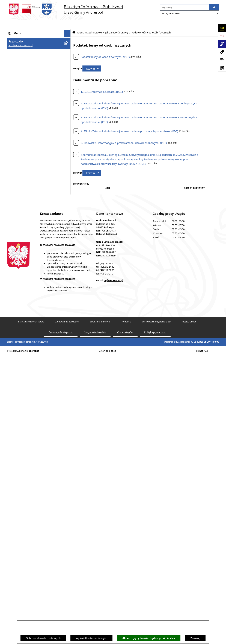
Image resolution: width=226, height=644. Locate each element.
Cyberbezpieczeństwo (22, 472)
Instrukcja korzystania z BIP (25, 392)
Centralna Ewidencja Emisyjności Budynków (35, 486)
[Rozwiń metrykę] (92, 59)
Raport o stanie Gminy (22, 459)
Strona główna (17, 31)
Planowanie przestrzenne (24, 466)
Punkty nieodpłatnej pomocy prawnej (31, 503)
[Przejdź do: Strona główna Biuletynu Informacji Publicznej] (74, 23)
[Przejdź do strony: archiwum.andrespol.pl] (222, 52)
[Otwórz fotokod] (222, 68)
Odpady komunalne (21, 419)
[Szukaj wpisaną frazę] (214, 7)
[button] (68, 44)
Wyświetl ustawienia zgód (91, 638)
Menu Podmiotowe (20, 44)
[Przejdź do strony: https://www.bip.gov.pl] (222, 36)
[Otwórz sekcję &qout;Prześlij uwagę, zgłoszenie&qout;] (222, 60)
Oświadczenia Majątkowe (24, 433)
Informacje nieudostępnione (26, 439)
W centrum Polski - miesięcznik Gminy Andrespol (32, 494)
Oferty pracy (16, 406)
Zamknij (195, 638)
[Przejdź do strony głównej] (65, 9)
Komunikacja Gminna (22, 426)
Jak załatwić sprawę (117, 24)
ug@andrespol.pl (113, 604)
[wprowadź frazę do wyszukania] (184, 7)
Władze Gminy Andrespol (24, 376)
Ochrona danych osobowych (43, 638)
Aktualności (16, 38)
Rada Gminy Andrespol (23, 370)
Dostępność (16, 479)
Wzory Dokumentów (21, 446)
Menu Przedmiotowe (21, 51)
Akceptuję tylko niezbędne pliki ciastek (149, 638)
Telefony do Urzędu (20, 453)
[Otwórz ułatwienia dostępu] (222, 28)
